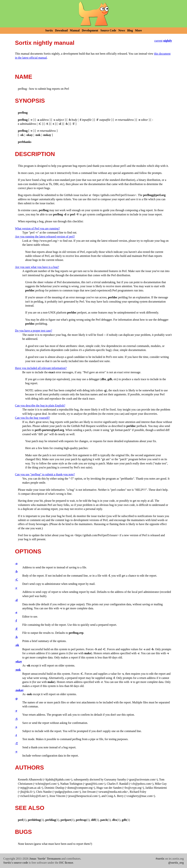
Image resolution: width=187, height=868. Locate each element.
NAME (24, 77)
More (139, 30)
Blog (130, 30)
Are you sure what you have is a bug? (37, 267)
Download (61, 30)
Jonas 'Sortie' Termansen (45, 859)
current (158, 41)
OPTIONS (28, 551)
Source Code (108, 30)
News (122, 30)
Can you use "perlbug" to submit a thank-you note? (45, 474)
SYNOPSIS (30, 101)
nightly (168, 41)
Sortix (49, 30)
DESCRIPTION (35, 154)
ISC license (66, 863)
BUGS (23, 832)
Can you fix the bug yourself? (32, 418)
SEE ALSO (30, 808)
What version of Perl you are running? (37, 228)
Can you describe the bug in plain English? (40, 405)
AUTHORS (29, 768)
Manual (75, 30)
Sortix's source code (16, 863)
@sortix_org (176, 863)
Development (90, 30)
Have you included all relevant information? (41, 368)
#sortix (160, 859)
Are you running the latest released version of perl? (45, 237)
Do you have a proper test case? (34, 331)
